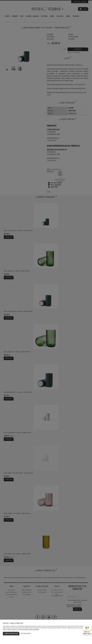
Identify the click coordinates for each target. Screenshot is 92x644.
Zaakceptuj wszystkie (11, 634)
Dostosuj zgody (26, 634)
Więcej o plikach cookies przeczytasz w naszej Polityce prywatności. (21, 630)
